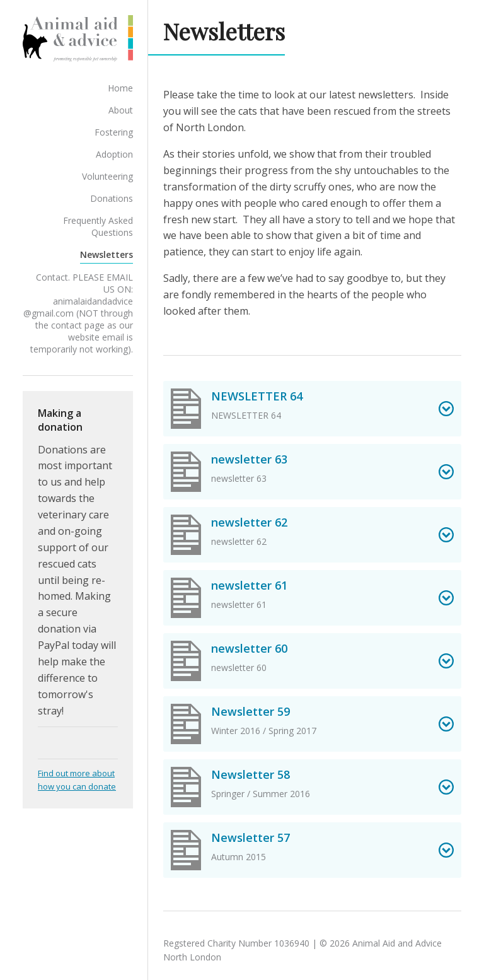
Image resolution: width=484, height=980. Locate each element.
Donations (132, 205)
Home (141, 94)
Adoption (135, 160)
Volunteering (128, 183)
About (141, 116)
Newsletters (127, 249)
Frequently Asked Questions (97, 227)
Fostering (135, 138)
